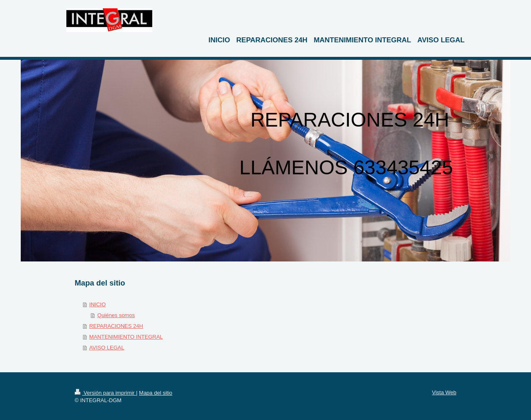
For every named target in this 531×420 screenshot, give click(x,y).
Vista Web (444, 392)
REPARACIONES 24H (116, 326)
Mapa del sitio (156, 393)
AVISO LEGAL (107, 348)
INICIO (97, 304)
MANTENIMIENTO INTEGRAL (126, 337)
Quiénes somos (116, 315)
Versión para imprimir (105, 393)
